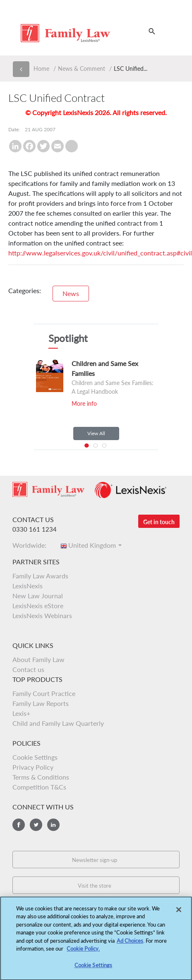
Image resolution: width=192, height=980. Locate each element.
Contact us (28, 669)
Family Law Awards (40, 576)
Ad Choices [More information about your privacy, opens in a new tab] (130, 944)
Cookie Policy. (83, 952)
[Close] (179, 913)
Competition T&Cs (39, 787)
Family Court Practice (44, 693)
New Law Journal (38, 596)
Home (41, 69)
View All (96, 433)
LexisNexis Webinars (42, 615)
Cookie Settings (35, 757)
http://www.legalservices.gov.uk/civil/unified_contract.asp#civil (100, 253)
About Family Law (38, 659)
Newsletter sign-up (95, 860)
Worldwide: (32, 545)
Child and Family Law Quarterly (58, 723)
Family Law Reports (41, 703)
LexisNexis (28, 586)
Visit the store (95, 886)
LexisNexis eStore (38, 606)
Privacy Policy (33, 767)
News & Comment (82, 69)
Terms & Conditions (41, 777)
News (71, 293)
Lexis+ (21, 713)
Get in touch (159, 522)
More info (84, 403)
